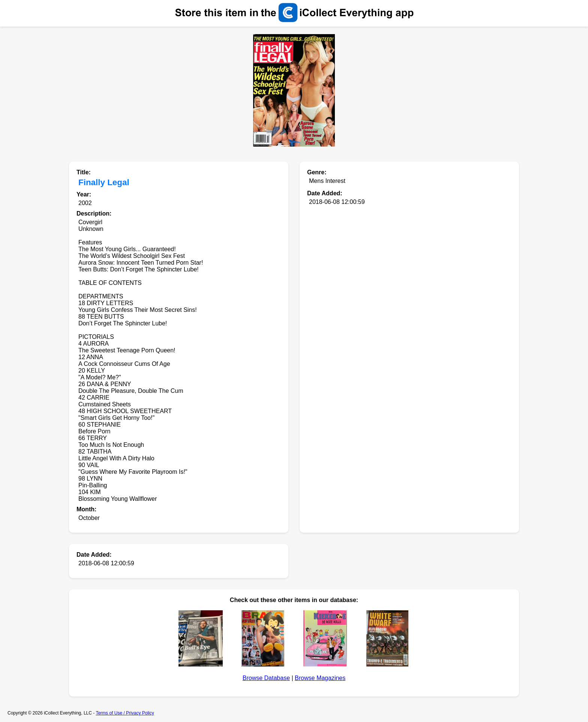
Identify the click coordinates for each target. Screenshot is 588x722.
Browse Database (266, 678)
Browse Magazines (320, 678)
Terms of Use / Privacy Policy (125, 713)
